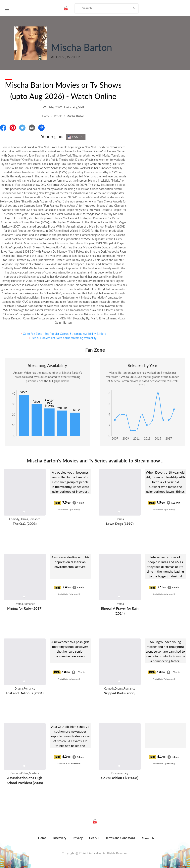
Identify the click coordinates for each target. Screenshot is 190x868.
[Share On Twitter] (22, 128)
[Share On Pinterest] (13, 128)
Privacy (78, 838)
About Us (148, 838)
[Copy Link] (41, 128)
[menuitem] (42, 840)
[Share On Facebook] (3, 128)
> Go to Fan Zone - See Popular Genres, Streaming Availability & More (63, 334)
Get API (94, 838)
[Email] (32, 128)
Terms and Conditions (120, 838)
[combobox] (76, 137)
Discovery (60, 838)
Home (46, 116)
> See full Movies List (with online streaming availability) (63, 338)
